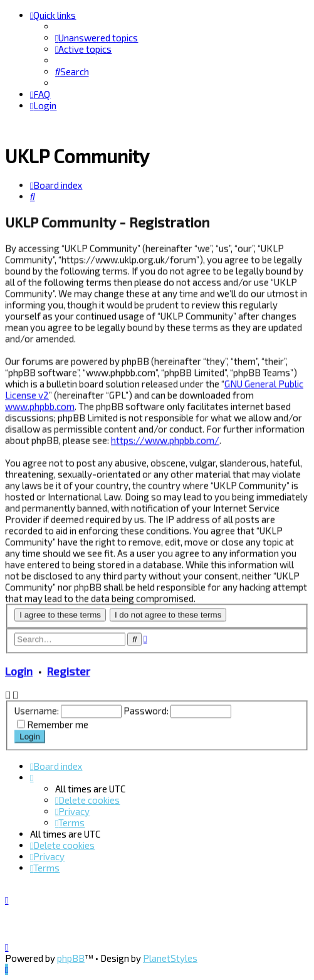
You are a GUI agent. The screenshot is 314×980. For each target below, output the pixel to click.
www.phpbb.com (40, 405)
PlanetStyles (170, 958)
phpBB (71, 958)
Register (69, 670)
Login (19, 670)
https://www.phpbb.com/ (165, 439)
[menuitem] (97, 38)
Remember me (58, 723)
